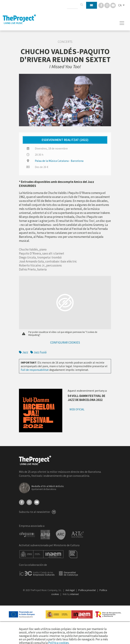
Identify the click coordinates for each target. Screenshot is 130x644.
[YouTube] (37, 502)
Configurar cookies (65, 342)
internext (74, 594)
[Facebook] (101, 5)
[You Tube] (113, 5)
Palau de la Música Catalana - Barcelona (59, 161)
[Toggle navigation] (122, 23)
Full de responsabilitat (35, 370)
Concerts (65, 42)
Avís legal (70, 590)
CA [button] (120, 5)
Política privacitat (87, 590)
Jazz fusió (38, 352)
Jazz (24, 352)
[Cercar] (82, 5)
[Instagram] (107, 5)
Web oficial (77, 409)
